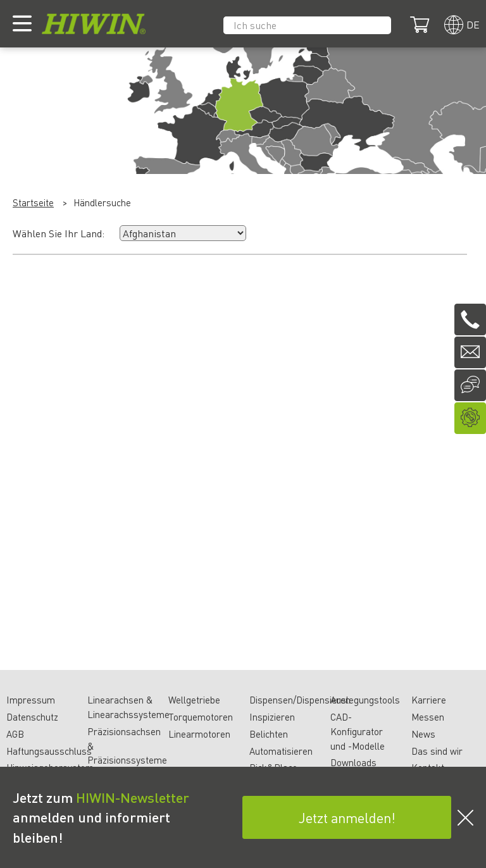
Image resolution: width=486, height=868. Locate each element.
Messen (428, 717)
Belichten (269, 734)
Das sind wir (437, 751)
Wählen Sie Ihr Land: (59, 233)
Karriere (429, 700)
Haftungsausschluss (49, 751)
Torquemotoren (201, 717)
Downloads (353, 762)
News (423, 734)
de (473, 24)
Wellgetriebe (194, 700)
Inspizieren (272, 717)
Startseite (33, 202)
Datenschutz (32, 717)
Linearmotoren (199, 734)
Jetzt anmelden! (347, 817)
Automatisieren (281, 751)
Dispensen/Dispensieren (300, 700)
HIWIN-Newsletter (133, 797)
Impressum (31, 700)
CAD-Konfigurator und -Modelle (358, 731)
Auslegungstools (365, 700)
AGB (15, 734)
